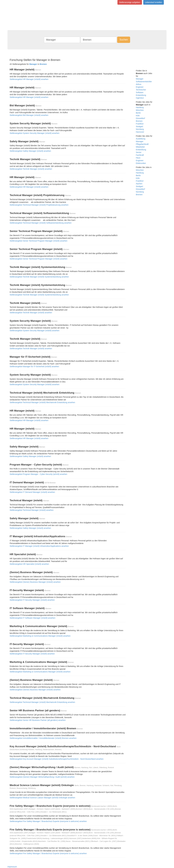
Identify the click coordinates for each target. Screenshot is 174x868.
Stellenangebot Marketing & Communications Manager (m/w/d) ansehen (40, 636)
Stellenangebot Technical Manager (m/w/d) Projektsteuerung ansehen (39, 205)
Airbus (139, 84)
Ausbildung (141, 139)
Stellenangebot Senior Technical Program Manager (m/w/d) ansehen (39, 241)
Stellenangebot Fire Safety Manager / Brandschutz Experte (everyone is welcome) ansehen (48, 821)
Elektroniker (141, 163)
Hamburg (140, 107)
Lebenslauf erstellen (154, 2)
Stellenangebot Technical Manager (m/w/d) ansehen (32, 510)
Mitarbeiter (140, 147)
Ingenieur (140, 98)
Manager (140, 79)
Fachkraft (140, 155)
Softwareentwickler (144, 82)
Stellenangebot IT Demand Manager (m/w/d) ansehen (32, 492)
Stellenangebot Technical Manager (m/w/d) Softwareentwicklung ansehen (41, 223)
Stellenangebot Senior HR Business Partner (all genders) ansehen (38, 720)
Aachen (139, 184)
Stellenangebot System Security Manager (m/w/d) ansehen (35, 133)
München (140, 110)
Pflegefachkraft (142, 144)
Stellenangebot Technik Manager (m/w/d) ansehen (31, 169)
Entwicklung (141, 95)
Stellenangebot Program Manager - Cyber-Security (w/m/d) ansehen (38, 474)
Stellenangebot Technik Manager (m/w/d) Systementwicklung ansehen (39, 277)
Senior (139, 152)
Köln (138, 116)
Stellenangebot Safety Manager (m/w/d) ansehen (30, 151)
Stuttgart (140, 126)
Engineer (140, 87)
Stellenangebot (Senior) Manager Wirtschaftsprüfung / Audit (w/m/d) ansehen (42, 777)
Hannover (140, 132)
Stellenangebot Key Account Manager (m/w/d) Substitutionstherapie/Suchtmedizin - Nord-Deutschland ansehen (57, 759)
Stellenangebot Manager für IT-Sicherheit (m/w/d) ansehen (34, 366)
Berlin (138, 113)
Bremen (139, 121)
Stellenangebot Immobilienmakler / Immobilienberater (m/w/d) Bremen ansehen (43, 738)
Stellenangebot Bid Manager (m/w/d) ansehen (29, 115)
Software (140, 92)
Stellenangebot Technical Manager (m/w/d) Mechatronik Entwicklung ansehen (42, 402)
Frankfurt (140, 124)
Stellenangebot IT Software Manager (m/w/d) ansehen (32, 618)
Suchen (124, 40)
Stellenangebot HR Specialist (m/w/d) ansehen (29, 564)
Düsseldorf (140, 118)
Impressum (12, 867)
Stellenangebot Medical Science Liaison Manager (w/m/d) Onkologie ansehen (42, 798)
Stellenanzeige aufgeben (130, 2)
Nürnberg (140, 129)
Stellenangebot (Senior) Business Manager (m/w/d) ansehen (35, 582)
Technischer (141, 90)
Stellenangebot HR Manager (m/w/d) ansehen (29, 79)
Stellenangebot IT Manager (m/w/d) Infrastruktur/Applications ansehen (39, 546)
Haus (138, 158)
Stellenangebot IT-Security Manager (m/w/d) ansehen (32, 600)
